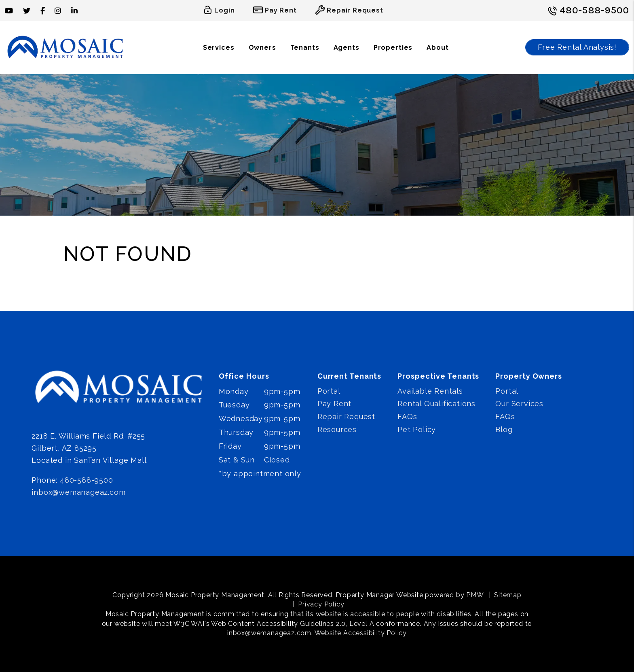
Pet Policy (417, 429)
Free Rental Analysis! (577, 47)
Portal (329, 391)
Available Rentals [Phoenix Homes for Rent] (430, 391)
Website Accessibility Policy (361, 633)
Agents (347, 48)
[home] (66, 47)
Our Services (519, 404)
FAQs (407, 417)
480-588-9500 (595, 10)
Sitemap (508, 595)
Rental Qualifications (436, 404)
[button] (9, 11)
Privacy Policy (321, 604)
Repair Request (346, 417)
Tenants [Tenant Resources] (305, 48)
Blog (504, 429)
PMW (475, 595)
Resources (337, 429)
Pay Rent (334, 404)
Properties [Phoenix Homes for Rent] (393, 48)
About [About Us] (437, 48)
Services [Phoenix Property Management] (219, 48)
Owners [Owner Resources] (262, 48)
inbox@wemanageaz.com (78, 492)
